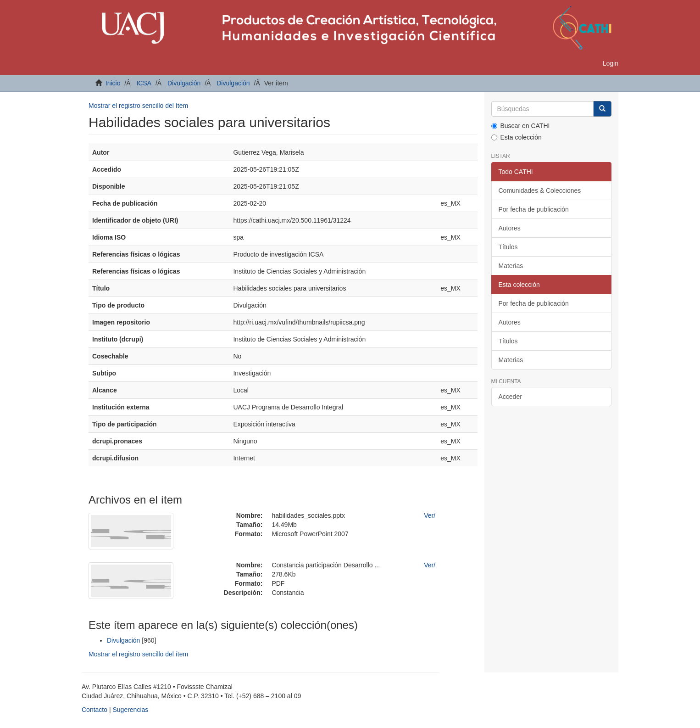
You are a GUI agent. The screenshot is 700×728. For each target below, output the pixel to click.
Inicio (113, 83)
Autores (510, 228)
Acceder (510, 397)
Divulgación (184, 83)
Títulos (508, 247)
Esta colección (517, 137)
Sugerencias (130, 710)
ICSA (144, 83)
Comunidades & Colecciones (540, 190)
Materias (511, 266)
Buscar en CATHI (521, 126)
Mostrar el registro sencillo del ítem (138, 106)
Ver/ (430, 515)
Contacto (94, 710)
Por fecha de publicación (534, 209)
